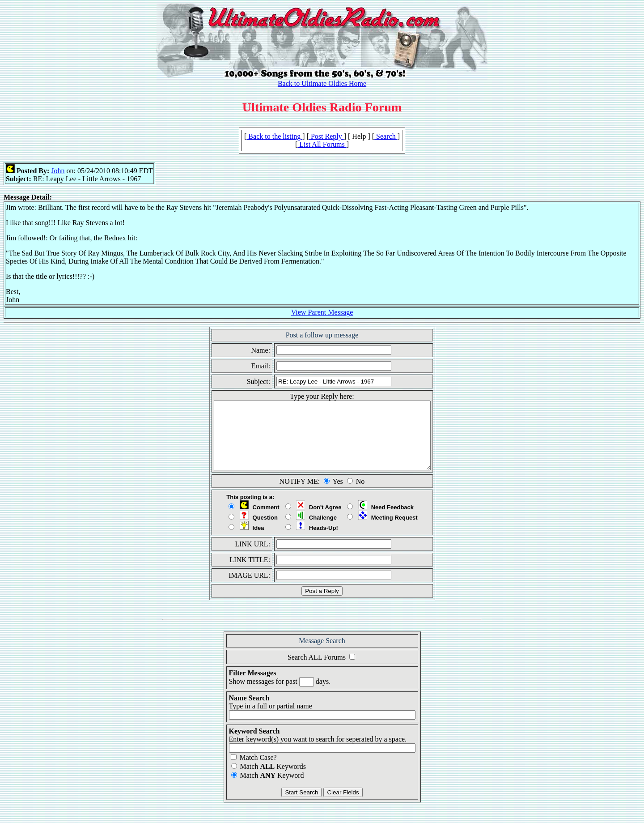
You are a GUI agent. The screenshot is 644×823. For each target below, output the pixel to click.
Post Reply (326, 136)
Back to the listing (274, 136)
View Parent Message (322, 312)
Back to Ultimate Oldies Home (322, 83)
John (58, 171)
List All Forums (322, 144)
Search (386, 136)
